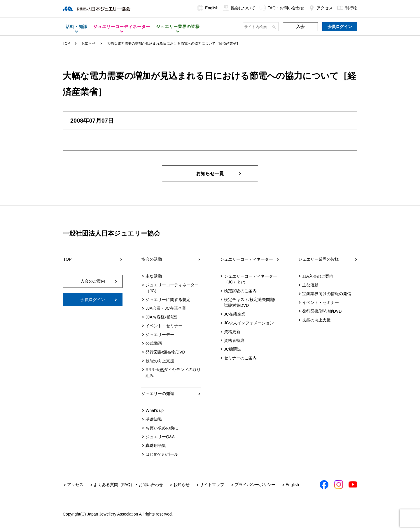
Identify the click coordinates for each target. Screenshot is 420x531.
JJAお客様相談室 (161, 317)
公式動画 (154, 343)
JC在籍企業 (235, 314)
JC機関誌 (233, 349)
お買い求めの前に (162, 428)
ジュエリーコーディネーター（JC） (172, 288)
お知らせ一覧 (210, 174)
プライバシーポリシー (255, 485)
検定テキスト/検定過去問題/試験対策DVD (250, 302)
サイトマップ (212, 485)
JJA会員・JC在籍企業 (166, 308)
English (208, 8)
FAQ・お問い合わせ (282, 8)
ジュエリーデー (160, 335)
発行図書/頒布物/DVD (165, 352)
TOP (66, 43)
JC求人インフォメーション (249, 323)
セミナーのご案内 (240, 358)
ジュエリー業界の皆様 (318, 259)
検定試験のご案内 (240, 291)
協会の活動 (152, 259)
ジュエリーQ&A (160, 437)
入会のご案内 (93, 281)
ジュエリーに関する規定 (168, 300)
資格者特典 (234, 340)
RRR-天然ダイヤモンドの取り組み (173, 372)
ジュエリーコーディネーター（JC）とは (251, 279)
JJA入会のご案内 (318, 276)
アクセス (321, 8)
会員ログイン (340, 27)
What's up (155, 410)
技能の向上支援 (160, 361)
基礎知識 (154, 419)
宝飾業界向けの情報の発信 (327, 294)
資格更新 (232, 332)
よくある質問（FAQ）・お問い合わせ (128, 485)
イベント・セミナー (164, 326)
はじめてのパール (162, 454)
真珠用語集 (156, 445)
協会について (239, 8)
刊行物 (347, 8)
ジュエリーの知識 (158, 394)
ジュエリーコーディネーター (246, 259)
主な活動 (154, 276)
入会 (300, 27)
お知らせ (88, 43)
